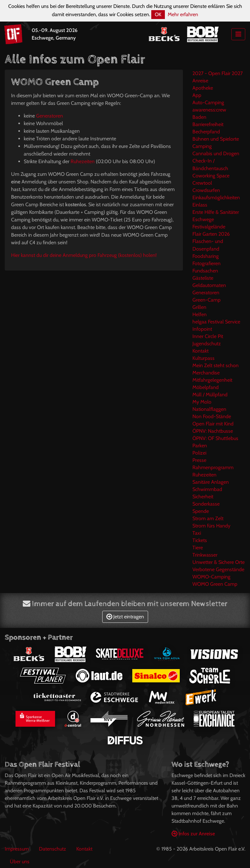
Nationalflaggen (209, 409)
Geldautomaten (209, 285)
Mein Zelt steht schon (216, 365)
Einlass (200, 205)
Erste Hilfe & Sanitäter (216, 212)
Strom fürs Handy (211, 526)
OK (158, 14)
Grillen (199, 307)
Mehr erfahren (183, 14)
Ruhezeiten (83, 161)
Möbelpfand (206, 387)
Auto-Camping (208, 102)
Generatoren (50, 116)
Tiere (198, 548)
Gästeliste (203, 278)
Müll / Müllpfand (210, 395)
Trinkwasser (205, 555)
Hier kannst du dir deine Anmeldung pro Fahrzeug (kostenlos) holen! (84, 255)
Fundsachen (205, 271)
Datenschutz (53, 849)
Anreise (200, 81)
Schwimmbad (207, 489)
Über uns (20, 862)
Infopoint (202, 329)
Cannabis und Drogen (216, 153)
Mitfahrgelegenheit (212, 380)
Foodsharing (206, 256)
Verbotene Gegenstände (218, 569)
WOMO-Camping (211, 577)
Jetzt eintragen (125, 617)
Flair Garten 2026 (211, 234)
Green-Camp (206, 300)
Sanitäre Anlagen (211, 482)
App (197, 95)
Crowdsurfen (206, 190)
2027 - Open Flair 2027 (218, 73)
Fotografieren (206, 263)
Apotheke (203, 88)
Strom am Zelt (208, 518)
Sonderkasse (206, 504)
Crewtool (202, 183)
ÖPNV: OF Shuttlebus (215, 438)
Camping (202, 146)
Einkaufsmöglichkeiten (216, 198)
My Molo (202, 402)
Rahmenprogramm (213, 467)
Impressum (17, 849)
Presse (199, 460)
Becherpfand (206, 132)
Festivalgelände (209, 227)
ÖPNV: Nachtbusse (213, 431)
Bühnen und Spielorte (216, 139)
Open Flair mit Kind (213, 424)
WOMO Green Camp (215, 584)
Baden (199, 117)
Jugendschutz (207, 344)
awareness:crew (209, 110)
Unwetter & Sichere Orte (219, 562)
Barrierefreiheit (208, 124)
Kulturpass (203, 358)
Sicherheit (203, 497)
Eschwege (203, 219)
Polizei (199, 453)
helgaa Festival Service (216, 322)
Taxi (197, 533)
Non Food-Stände (212, 416)
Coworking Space (211, 176)
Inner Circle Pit (208, 336)
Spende (201, 511)
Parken (200, 446)
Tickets (200, 540)
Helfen (200, 314)
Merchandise (206, 373)
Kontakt (200, 351)
